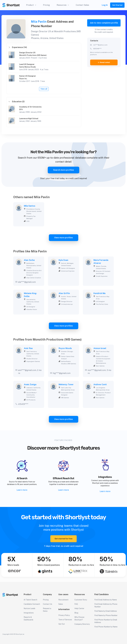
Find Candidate (102, 594)
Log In (105, 5)
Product (31, 5)
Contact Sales (82, 5)
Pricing (46, 5)
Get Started (117, 5)
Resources (63, 5)
